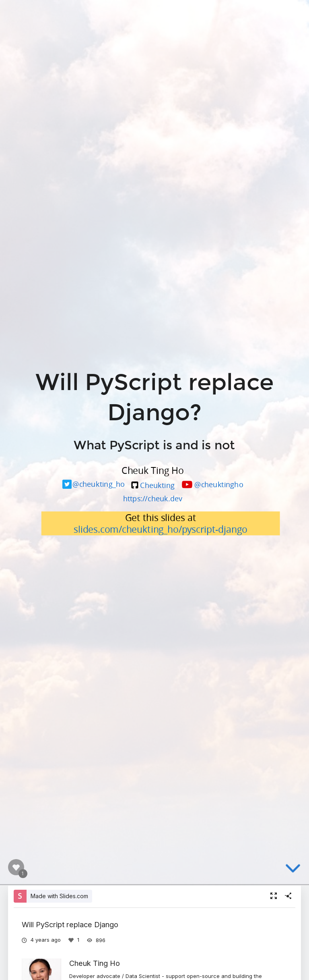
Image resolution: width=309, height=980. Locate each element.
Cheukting (157, 485)
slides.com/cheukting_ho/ (128, 529)
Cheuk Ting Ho (95, 963)
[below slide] (293, 869)
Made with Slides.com (59, 896)
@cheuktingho (219, 484)
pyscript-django (215, 529)
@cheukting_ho (99, 484)
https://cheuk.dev (153, 498)
